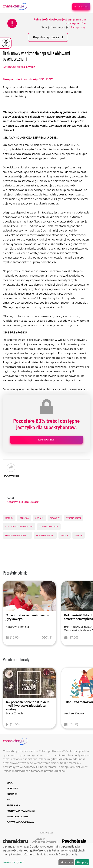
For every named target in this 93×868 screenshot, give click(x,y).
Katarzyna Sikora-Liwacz (19, 67)
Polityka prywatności (21, 811)
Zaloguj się (78, 27)
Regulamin (13, 805)
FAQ (9, 800)
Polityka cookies (17, 816)
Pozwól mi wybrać (13, 862)
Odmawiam (66, 862)
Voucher (12, 788)
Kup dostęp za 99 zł (48, 37)
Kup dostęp (46, 440)
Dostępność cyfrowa (20, 822)
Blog (10, 783)
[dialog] (46, 856)
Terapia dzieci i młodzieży (28, 79)
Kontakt (12, 794)
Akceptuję (82, 862)
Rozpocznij (81, 7)
